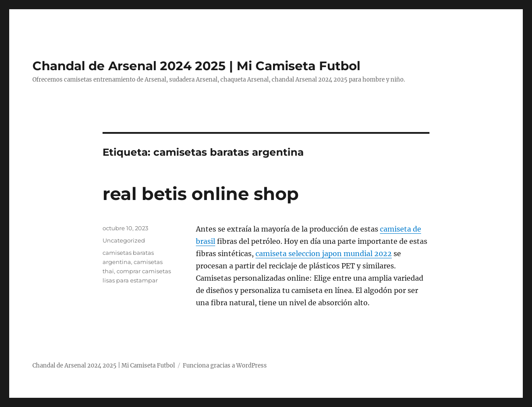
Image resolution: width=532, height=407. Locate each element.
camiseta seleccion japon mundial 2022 (324, 253)
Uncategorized (124, 240)
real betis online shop (201, 194)
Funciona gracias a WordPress (225, 366)
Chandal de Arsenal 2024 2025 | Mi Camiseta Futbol (196, 66)
